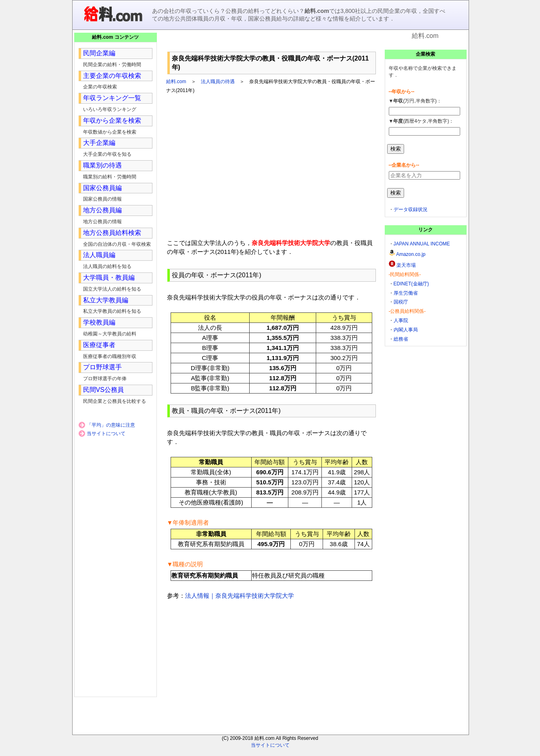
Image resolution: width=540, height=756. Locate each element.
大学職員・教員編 (109, 277)
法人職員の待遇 (218, 82)
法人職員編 (99, 255)
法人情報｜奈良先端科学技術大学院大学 (240, 596)
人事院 (401, 320)
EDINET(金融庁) (411, 284)
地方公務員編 (102, 210)
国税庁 (401, 302)
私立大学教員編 (106, 300)
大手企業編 (99, 143)
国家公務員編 (102, 188)
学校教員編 (99, 322)
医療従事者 (99, 345)
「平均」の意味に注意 (111, 425)
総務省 (401, 339)
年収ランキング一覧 (112, 98)
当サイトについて (106, 433)
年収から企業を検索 (112, 120)
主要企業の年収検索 (112, 76)
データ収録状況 (411, 209)
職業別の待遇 (102, 165)
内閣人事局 (406, 330)
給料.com (176, 82)
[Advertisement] (271, 44)
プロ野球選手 (102, 367)
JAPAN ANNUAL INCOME (422, 244)
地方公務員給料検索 (112, 233)
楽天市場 (406, 265)
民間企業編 (99, 53)
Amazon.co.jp (411, 254)
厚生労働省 (406, 293)
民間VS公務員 (103, 390)
